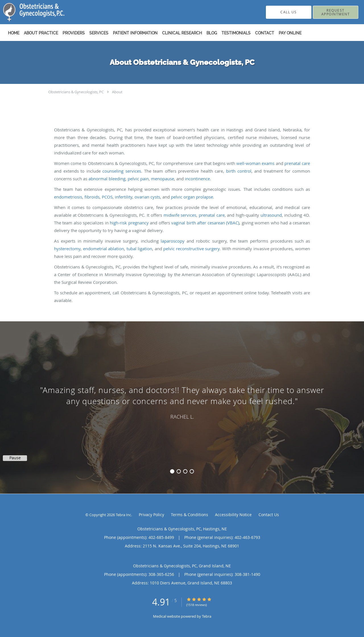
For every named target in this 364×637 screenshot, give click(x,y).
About (117, 92)
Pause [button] (15, 458)
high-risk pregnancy (129, 223)
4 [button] (192, 471)
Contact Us (269, 515)
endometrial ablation (104, 249)
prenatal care (297, 163)
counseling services (122, 171)
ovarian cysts (147, 197)
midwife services (180, 215)
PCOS (107, 197)
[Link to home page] (25, 12)
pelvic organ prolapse (192, 197)
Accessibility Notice (233, 515)
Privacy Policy (151, 515)
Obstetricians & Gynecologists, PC (76, 92)
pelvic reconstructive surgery (191, 249)
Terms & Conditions (190, 515)
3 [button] (185, 471)
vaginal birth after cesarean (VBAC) (205, 223)
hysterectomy (67, 249)
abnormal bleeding (107, 179)
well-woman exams (255, 163)
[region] (182, 402)
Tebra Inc (123, 515)
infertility (124, 197)
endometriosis (68, 197)
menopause (163, 179)
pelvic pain (138, 179)
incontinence (197, 179)
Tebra (207, 616)
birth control (239, 171)
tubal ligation (139, 249)
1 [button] (172, 471)
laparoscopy (173, 241)
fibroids (92, 197)
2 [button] (179, 471)
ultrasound (271, 215)
